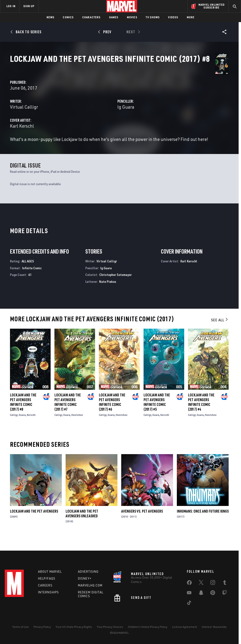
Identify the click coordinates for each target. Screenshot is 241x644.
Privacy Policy (42, 627)
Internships (48, 592)
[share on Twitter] (201, 583)
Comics (68, 17)
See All (220, 331)
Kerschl (31, 426)
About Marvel (50, 572)
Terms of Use (20, 627)
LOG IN (11, 6)
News (51, 17)
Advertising (88, 572)
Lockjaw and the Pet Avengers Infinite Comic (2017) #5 (157, 413)
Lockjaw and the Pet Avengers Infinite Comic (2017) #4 (201, 413)
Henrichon (77, 426)
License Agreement (185, 627)
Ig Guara (160, 112)
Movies (132, 17)
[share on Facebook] (189, 584)
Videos (173, 17)
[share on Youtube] (189, 594)
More (191, 17)
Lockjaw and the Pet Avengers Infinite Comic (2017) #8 (23, 413)
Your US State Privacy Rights (74, 627)
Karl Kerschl (91, 131)
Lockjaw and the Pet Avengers (34, 522)
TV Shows (153, 17)
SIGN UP (29, 6)
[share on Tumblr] (225, 583)
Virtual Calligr (93, 112)
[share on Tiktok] (189, 604)
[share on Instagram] (213, 583)
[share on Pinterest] (213, 594)
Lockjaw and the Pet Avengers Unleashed (82, 524)
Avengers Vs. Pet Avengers (142, 522)
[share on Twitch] (225, 594)
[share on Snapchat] (201, 594)
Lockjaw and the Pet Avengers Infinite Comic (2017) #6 (112, 413)
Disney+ (85, 578)
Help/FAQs (47, 578)
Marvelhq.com (90, 585)
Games (114, 17)
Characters (91, 17)
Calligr (14, 426)
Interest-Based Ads (214, 627)
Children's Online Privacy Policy (148, 627)
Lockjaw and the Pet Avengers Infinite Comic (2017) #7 (68, 413)
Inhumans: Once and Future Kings (203, 522)
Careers (45, 585)
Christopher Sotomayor (116, 286)
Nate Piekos (108, 292)
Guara (22, 426)
